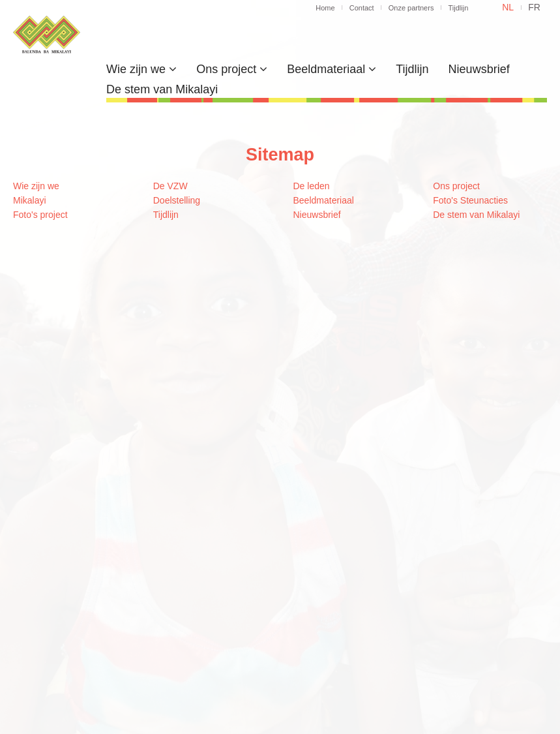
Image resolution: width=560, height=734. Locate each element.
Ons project (232, 69)
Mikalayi (30, 200)
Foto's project (40, 215)
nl (508, 7)
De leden (312, 186)
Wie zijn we (141, 69)
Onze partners (411, 8)
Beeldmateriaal (332, 69)
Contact (362, 8)
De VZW (170, 186)
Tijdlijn (458, 8)
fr (534, 7)
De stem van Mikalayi (162, 89)
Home (325, 8)
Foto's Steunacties (470, 200)
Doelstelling (177, 200)
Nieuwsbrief (479, 69)
